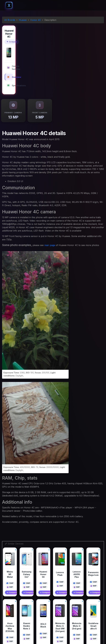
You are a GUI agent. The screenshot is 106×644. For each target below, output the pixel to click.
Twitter (12, 617)
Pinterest (13, 629)
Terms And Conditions (65, 613)
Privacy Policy (61, 610)
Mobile (58, 602)
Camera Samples (10, 68)
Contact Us (60, 617)
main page (50, 245)
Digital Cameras (62, 598)
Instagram (13, 623)
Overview (10, 77)
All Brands (10, 20)
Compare (12, 42)
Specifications (10, 85)
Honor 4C (36, 20)
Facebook (13, 611)
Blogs (57, 606)
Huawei (23, 20)
